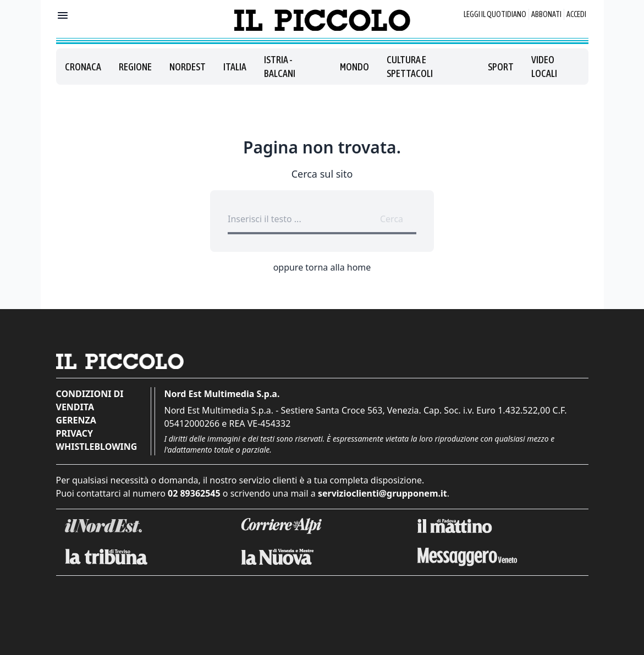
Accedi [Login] (576, 14)
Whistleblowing (97, 447)
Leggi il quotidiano (495, 14)
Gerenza (76, 420)
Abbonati (546, 14)
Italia (235, 67)
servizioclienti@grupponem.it (382, 493)
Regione (135, 67)
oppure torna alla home (322, 267)
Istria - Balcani (280, 67)
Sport (501, 67)
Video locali (544, 67)
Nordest (188, 67)
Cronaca (83, 67)
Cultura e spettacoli (410, 67)
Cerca (392, 219)
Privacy (75, 433)
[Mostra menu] (63, 15)
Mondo (354, 67)
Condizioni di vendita (90, 400)
